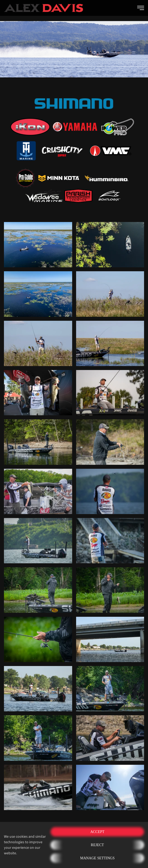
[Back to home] (43, 8)
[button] (141, 8)
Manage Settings (97, 858)
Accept (97, 832)
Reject (97, 845)
